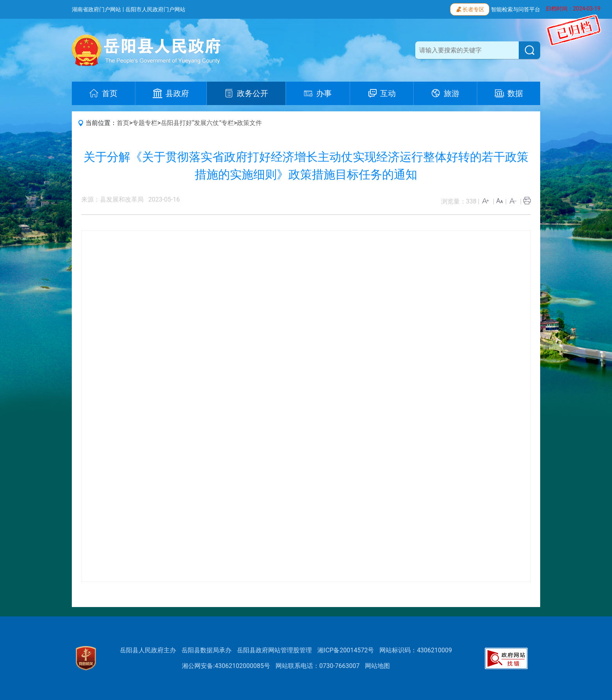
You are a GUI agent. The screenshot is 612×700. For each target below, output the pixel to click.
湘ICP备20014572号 (346, 650)
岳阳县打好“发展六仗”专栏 (197, 123)
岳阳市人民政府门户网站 (155, 9)
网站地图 (377, 666)
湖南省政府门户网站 (96, 9)
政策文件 (249, 123)
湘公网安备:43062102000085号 (226, 666)
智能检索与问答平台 (516, 9)
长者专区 (470, 9)
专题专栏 (145, 123)
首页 (123, 123)
